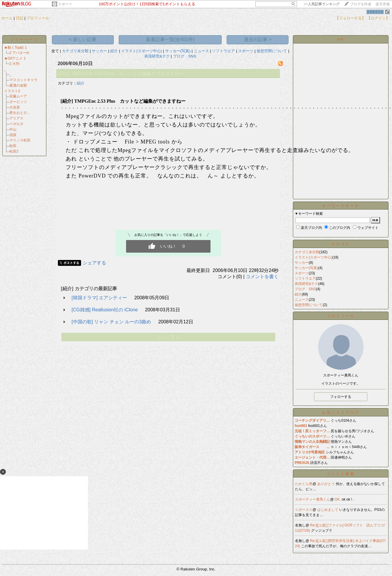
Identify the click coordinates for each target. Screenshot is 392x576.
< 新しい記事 (83, 39)
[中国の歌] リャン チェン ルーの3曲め (111, 322)
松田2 (14, 151)
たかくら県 (304, 484)
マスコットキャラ (23, 80)
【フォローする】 (350, 18)
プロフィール (38, 18)
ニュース (201, 51)
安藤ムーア (18, 96)
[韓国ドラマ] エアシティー (99, 298)
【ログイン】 (378, 18)
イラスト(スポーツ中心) (141, 51)
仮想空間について (272, 51)
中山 (13, 129)
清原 (13, 135)
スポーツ (65, 4)
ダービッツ (18, 102)
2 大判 (14, 64)
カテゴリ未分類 (75, 51)
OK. (338, 499)
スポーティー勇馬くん (313, 499)
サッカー (99, 51)
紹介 (114, 51)
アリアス (16, 118)
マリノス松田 (20, 140)
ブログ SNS (185, 56)
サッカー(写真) (178, 51)
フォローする (341, 397)
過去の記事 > (258, 39)
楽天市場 (383, 4)
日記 (20, 18)
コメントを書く (262, 277)
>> (322, 4)
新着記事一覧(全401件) (170, 39)
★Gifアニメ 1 (15, 58)
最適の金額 (18, 85)
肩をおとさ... (20, 113)
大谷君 (15, 107)
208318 (375, 12)
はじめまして (328, 510)
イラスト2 (12, 91)
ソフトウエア (223, 51)
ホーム (7, 18)
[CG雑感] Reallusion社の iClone (105, 310)
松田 (13, 146)
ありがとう (326, 484)
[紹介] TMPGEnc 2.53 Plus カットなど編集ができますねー (121, 74)
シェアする (94, 263)
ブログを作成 (361, 4)
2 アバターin (19, 53)
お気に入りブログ (341, 412)
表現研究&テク (157, 56)
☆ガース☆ (304, 510)
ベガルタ (16, 124)
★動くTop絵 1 (15, 48)
